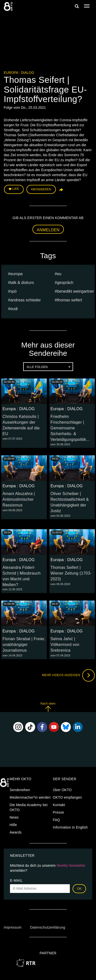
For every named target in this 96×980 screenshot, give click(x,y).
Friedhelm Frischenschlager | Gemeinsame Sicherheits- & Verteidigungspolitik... (70, 428)
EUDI (14, 309)
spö (13, 291)
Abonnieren (41, 189)
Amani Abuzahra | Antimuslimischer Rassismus (19, 499)
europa (16, 274)
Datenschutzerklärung (48, 927)
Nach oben (48, 707)
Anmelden (48, 230)
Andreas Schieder (26, 300)
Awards (16, 832)
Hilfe (13, 825)
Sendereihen (20, 790)
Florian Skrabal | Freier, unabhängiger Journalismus (24, 645)
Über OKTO (62, 790)
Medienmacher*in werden (30, 797)
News (14, 817)
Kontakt (59, 805)
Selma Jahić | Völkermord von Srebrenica (65, 645)
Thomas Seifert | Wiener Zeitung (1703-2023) (71, 573)
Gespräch (65, 283)
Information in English (70, 827)
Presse (58, 812)
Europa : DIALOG (19, 73)
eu (59, 274)
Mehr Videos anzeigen (68, 675)
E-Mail (16, 880)
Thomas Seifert (69, 300)
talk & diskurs (22, 283)
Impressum (13, 927)
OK (79, 889)
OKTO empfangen (67, 797)
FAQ (56, 820)
